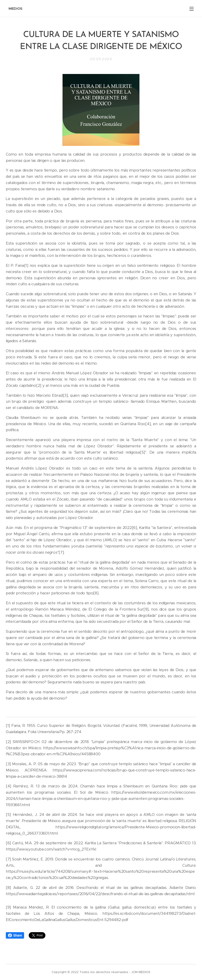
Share (15, 935)
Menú (192, 9)
